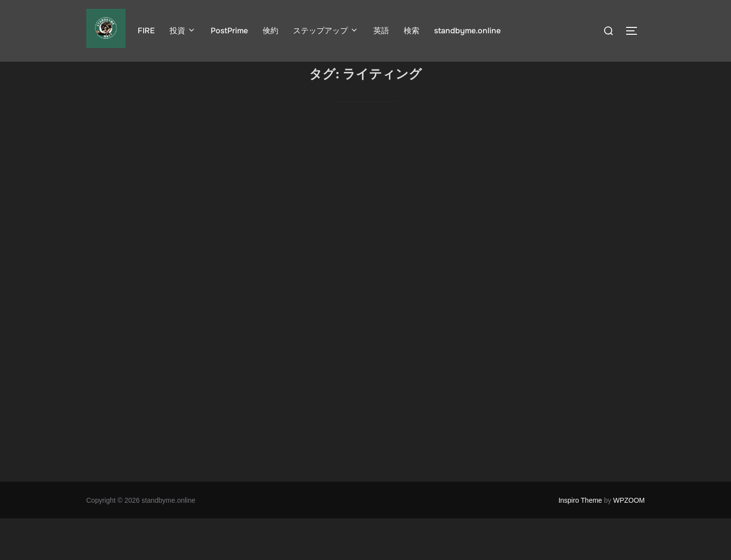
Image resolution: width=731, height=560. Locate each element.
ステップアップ (326, 31)
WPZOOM (629, 541)
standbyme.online (467, 31)
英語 (381, 31)
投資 (183, 31)
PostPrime (229, 31)
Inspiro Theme (580, 541)
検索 (412, 31)
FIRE (146, 31)
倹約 (270, 31)
